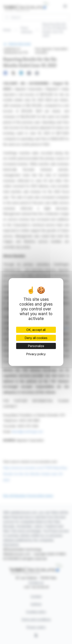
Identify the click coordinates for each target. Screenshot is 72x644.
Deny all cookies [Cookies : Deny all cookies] (36, 338)
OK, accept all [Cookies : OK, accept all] (36, 330)
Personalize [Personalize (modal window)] (36, 346)
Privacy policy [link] (36, 354)
